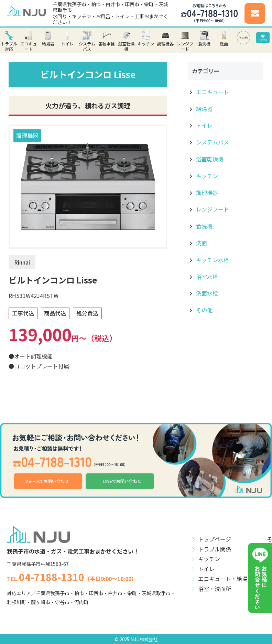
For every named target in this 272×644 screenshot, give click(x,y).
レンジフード (212, 209)
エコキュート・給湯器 (226, 579)
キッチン (206, 176)
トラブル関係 (215, 549)
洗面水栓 (206, 293)
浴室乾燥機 (209, 159)
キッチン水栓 (212, 260)
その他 (204, 310)
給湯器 (204, 109)
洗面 (201, 243)
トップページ (215, 539)
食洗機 (204, 226)
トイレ (204, 125)
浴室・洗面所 (215, 589)
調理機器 (27, 136)
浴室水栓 (206, 277)
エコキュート (212, 92)
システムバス (212, 142)
